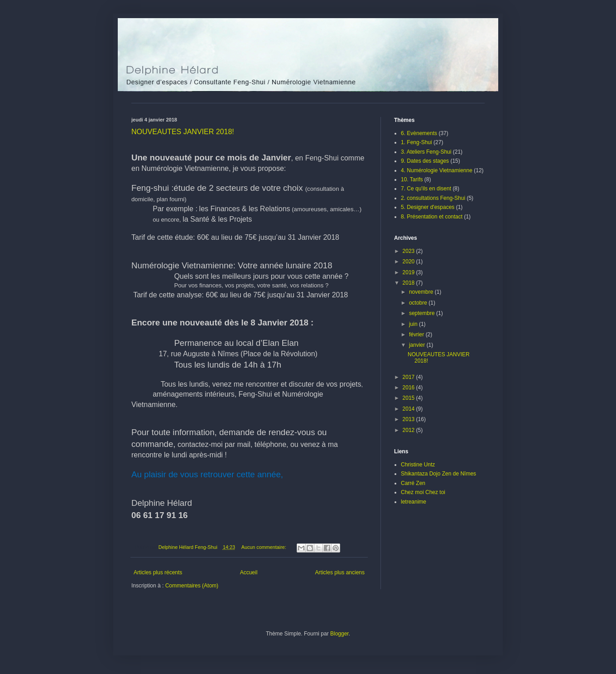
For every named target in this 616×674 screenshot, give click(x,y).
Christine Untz (418, 465)
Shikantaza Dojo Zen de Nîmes (438, 474)
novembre (422, 292)
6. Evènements (419, 133)
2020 (409, 262)
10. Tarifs (412, 179)
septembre (423, 313)
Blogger (339, 634)
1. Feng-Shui (416, 142)
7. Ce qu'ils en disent (426, 189)
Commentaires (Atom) (192, 586)
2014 (409, 409)
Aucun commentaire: (265, 547)
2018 (409, 283)
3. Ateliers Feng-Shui (426, 152)
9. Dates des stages (425, 161)
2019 (409, 272)
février (417, 335)
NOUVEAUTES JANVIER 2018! (183, 132)
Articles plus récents (158, 572)
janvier (418, 345)
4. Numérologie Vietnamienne (437, 170)
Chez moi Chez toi (423, 492)
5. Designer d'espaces (428, 207)
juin (414, 324)
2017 (409, 377)
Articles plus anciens (340, 572)
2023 (409, 251)
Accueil (249, 572)
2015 (409, 398)
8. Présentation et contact (432, 217)
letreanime (414, 502)
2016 (409, 388)
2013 (409, 419)
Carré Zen (413, 483)
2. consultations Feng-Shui (433, 198)
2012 (409, 430)
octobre (419, 303)
